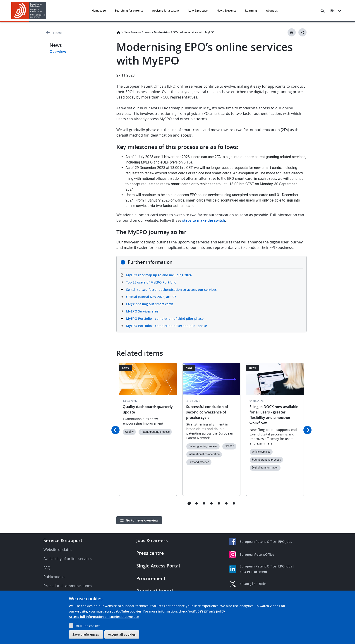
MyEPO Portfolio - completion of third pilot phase (165, 318)
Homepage (99, 11)
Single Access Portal (158, 566)
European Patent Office (258, 542)
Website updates (58, 550)
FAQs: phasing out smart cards (150, 304)
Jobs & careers (152, 540)
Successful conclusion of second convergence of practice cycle (207, 412)
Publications (54, 577)
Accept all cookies (122, 634)
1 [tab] (189, 503)
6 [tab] (227, 503)
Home (58, 33)
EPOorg (246, 584)
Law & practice (198, 11)
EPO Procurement (254, 572)
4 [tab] (212, 503)
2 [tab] (197, 503)
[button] (47, 11)
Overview (58, 52)
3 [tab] (204, 503)
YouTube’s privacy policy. (207, 611)
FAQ (47, 568)
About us (272, 11)
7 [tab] (234, 503)
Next (307, 430)
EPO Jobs (285, 542)
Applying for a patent (166, 11)
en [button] (332, 11)
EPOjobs (260, 584)
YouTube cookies (88, 626)
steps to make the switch (204, 220)
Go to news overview (142, 520)
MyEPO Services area (142, 311)
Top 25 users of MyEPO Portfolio (151, 282)
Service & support (63, 540)
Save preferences (86, 634)
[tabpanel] (148, 432)
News (148, 32)
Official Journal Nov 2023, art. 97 (151, 297)
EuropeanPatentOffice (257, 554)
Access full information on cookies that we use (104, 617)
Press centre (150, 553)
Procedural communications (68, 586)
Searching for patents (129, 11)
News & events (226, 11)
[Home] (29, 11)
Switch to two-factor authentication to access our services (171, 290)
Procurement (151, 578)
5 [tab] (219, 503)
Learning (251, 11)
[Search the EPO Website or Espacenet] (323, 11)
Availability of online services (68, 559)
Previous (115, 430)
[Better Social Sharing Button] (302, 32)
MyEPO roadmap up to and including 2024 (159, 275)
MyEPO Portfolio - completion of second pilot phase (167, 326)
